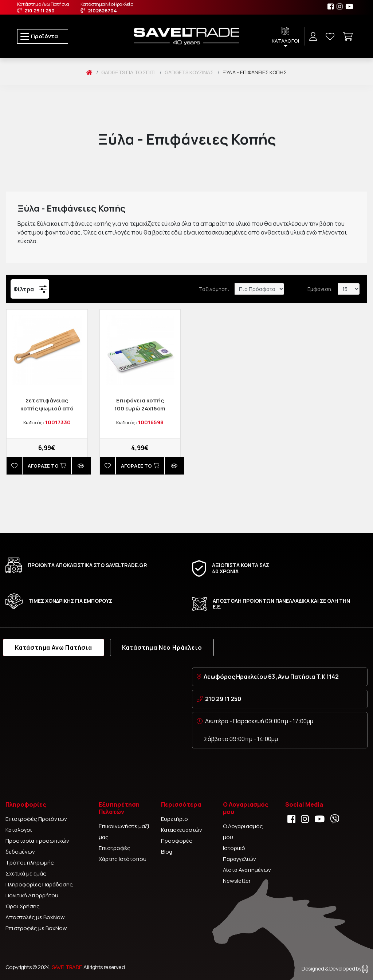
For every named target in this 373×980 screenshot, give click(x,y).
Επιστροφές (115, 848)
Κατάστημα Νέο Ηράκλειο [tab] (162, 648)
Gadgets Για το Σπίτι (128, 72)
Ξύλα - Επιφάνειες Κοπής (255, 72)
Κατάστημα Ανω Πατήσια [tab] (54, 648)
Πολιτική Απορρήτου (32, 895)
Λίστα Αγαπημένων (247, 870)
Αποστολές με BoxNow (35, 917)
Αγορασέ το (47, 466)
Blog (167, 852)
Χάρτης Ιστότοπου (123, 859)
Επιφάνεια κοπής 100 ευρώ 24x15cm (140, 404)
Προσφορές (177, 841)
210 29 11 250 (223, 699)
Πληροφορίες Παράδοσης (39, 884)
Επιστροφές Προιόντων (36, 819)
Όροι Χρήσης (23, 906)
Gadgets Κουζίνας (189, 72)
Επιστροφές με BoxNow (36, 928)
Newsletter (237, 881)
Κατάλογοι (19, 830)
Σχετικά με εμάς (26, 873)
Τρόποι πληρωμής (30, 863)
